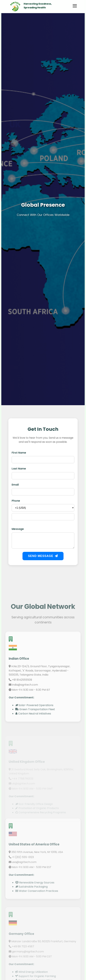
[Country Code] (43, 508)
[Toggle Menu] (75, 6)
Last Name (19, 469)
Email (15, 485)
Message (18, 529)
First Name (19, 453)
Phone (16, 501)
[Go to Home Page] (15, 6)
